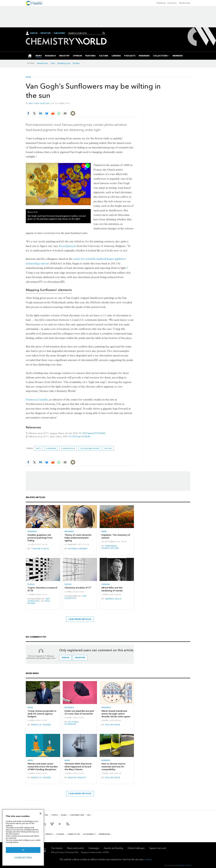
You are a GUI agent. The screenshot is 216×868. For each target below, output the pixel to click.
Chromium (51, 448)
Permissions (104, 834)
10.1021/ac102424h (79, 437)
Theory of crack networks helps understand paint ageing (78, 538)
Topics (54, 815)
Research (32, 531)
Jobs (53, 63)
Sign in (65, 658)
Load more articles (80, 619)
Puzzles (76, 63)
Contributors (77, 815)
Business (106, 760)
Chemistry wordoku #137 (78, 588)
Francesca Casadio (37, 400)
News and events (75, 848)
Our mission (57, 848)
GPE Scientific (39, 600)
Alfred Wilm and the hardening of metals (112, 589)
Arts (38, 448)
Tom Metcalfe (40, 549)
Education (172, 3)
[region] (23, 838)
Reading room (64, 63)
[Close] (41, 813)
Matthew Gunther (39, 103)
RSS (89, 815)
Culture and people (90, 448)
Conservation (68, 448)
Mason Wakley (77, 778)
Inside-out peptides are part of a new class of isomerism (79, 712)
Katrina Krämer (78, 549)
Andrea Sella (113, 599)
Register (46, 33)
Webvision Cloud (185, 865)
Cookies (60, 834)
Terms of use (74, 834)
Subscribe (59, 33)
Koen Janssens (67, 246)
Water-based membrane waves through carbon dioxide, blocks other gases (116, 714)
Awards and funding (113, 848)
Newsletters (43, 63)
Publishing (161, 3)
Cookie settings (23, 857)
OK (23, 850)
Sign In (34, 33)
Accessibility (89, 834)
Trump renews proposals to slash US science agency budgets (42, 714)
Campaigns (94, 848)
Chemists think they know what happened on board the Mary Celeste (78, 767)
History (108, 448)
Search (104, 33)
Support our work (158, 848)
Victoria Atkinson (72, 723)
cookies (148, 859)
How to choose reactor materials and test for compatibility (114, 767)
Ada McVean (113, 725)
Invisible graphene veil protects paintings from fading (40, 538)
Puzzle (31, 584)
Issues (64, 815)
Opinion (105, 584)
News (29, 77)
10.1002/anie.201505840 (92, 433)
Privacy (49, 834)
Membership (185, 3)
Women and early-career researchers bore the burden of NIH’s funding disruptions (43, 767)
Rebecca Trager (41, 725)
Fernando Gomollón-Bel (110, 547)
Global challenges (136, 848)
